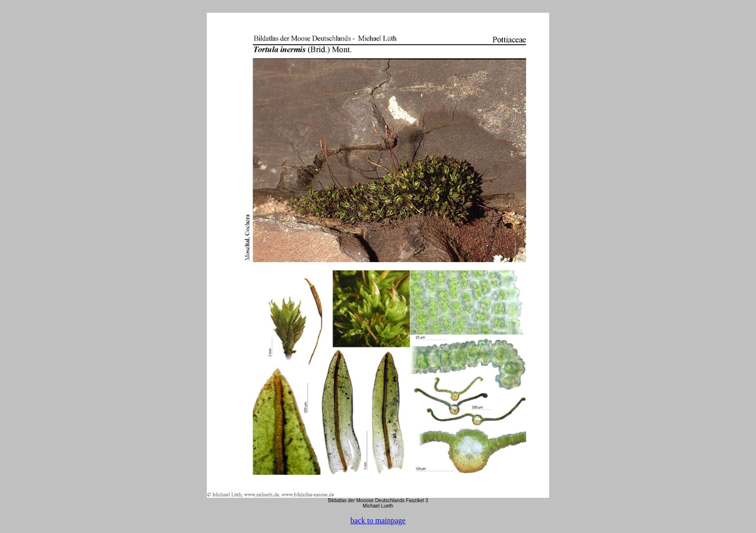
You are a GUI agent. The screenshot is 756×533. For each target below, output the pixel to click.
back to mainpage (378, 521)
